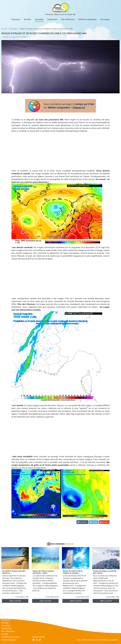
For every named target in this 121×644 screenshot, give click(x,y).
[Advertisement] (61, 151)
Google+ (104, 522)
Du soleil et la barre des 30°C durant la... (14, 572)
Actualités (39, 19)
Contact (5, 634)
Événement (52, 19)
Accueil (4, 29)
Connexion (105, 19)
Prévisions (16, 19)
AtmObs (28, 19)
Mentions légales (9, 640)
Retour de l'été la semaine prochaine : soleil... (43, 572)
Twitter (94, 522)
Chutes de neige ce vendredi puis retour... (105, 572)
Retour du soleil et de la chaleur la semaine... (73, 572)
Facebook (82, 522)
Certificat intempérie (87, 19)
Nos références (68, 19)
